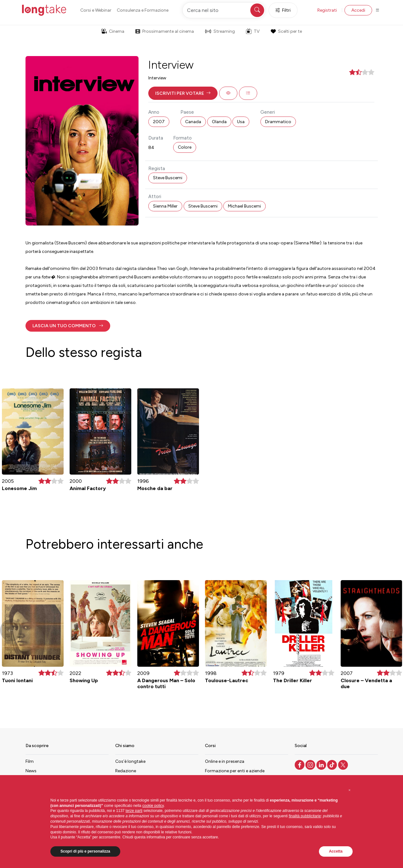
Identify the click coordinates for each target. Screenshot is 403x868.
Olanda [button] (219, 122)
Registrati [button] (327, 10)
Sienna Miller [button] (165, 206)
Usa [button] (241, 122)
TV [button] (253, 31)
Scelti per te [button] (286, 31)
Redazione (126, 771)
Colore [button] (185, 147)
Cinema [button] (113, 31)
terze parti (134, 811)
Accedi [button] (358, 10)
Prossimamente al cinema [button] (165, 31)
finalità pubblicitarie (305, 816)
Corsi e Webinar (96, 10)
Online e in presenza (225, 761)
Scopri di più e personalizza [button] (85, 851)
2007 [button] (159, 122)
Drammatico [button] (278, 122)
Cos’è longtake (130, 761)
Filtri (283, 10)
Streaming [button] (220, 31)
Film (30, 761)
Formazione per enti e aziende (235, 771)
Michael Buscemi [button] (244, 206)
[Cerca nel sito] (224, 10)
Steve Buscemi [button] (168, 178)
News (31, 771)
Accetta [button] (336, 851)
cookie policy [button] (153, 806)
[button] (183, 93)
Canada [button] (193, 122)
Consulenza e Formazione (143, 10)
